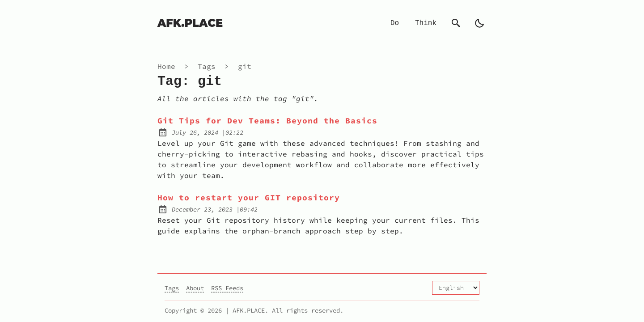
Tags (172, 288)
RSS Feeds (227, 288)
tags (209, 66)
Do (395, 23)
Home (166, 66)
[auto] (479, 23)
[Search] (456, 23)
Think (426, 23)
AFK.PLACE (190, 23)
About (195, 288)
